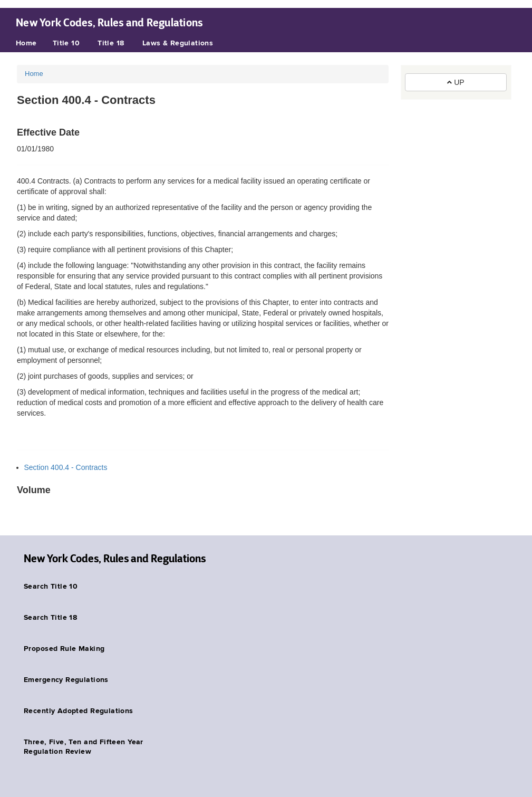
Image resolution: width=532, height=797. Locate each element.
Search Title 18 (50, 618)
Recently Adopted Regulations (79, 711)
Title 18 (111, 43)
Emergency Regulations (66, 680)
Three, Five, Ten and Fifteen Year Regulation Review (84, 747)
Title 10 (66, 43)
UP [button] (456, 82)
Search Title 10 (51, 587)
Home (26, 43)
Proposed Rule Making (64, 649)
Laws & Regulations (178, 43)
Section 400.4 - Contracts (66, 467)
